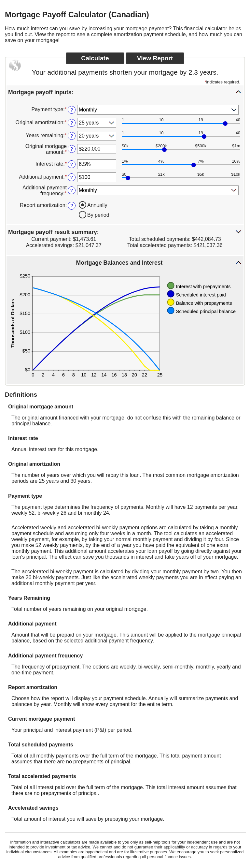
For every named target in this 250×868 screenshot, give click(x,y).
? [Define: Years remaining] (72, 136)
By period (98, 215)
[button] (125, 92)
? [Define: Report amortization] (72, 206)
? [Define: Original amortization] (72, 123)
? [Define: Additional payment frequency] (72, 190)
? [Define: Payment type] (72, 110)
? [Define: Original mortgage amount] (72, 149)
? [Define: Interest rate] (72, 164)
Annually (97, 205)
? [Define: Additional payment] (72, 177)
